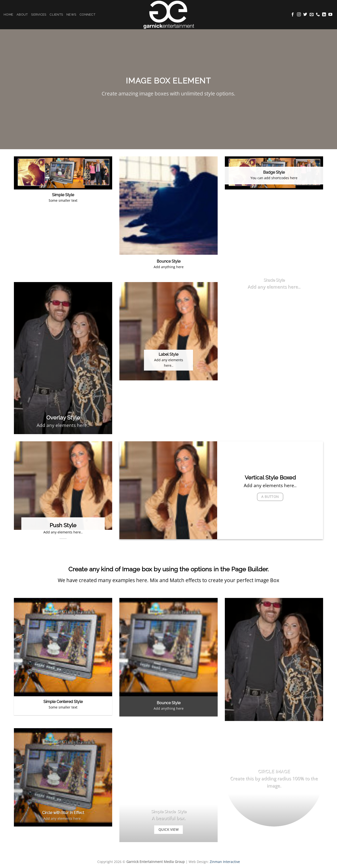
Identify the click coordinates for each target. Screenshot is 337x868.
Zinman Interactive (225, 862)
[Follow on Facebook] (293, 15)
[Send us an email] (312, 15)
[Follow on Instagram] (299, 15)
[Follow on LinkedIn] (324, 15)
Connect (87, 15)
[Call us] (318, 15)
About (22, 15)
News (71, 15)
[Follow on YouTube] (330, 15)
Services (39, 15)
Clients (56, 15)
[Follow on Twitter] (305, 15)
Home (8, 15)
